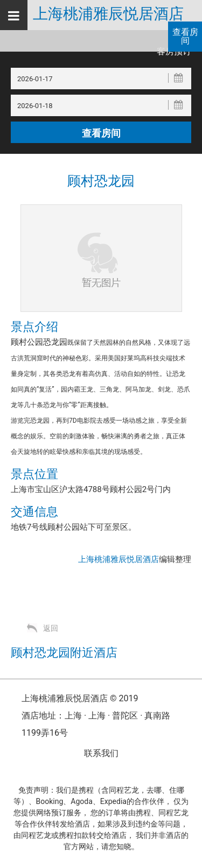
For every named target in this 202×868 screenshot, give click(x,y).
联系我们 (101, 753)
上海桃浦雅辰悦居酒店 (108, 14)
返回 (51, 628)
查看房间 (185, 36)
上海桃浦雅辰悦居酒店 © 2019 (80, 698)
